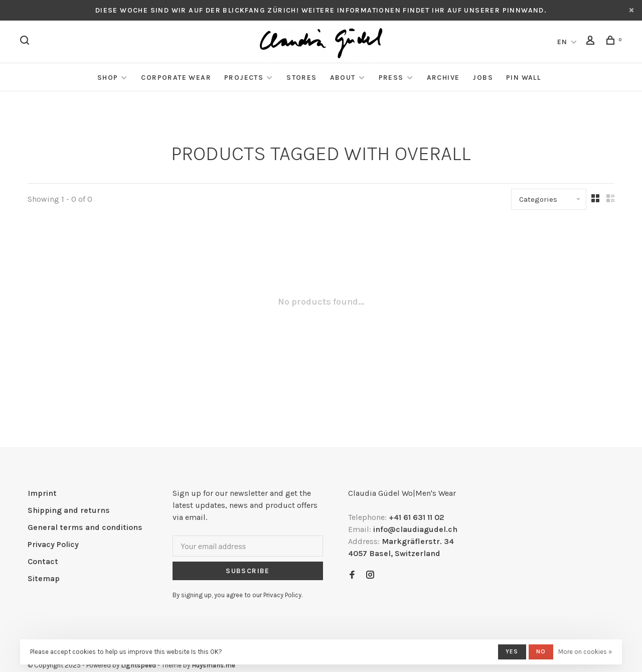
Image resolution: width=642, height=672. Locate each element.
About (343, 78)
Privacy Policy (53, 544)
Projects (244, 78)
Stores (301, 78)
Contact (43, 561)
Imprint (42, 493)
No (541, 651)
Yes (512, 651)
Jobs (483, 78)
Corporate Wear (176, 78)
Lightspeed (138, 665)
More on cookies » (585, 652)
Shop (108, 78)
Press (391, 78)
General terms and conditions (85, 527)
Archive (443, 78)
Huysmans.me (213, 665)
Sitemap (44, 578)
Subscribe (248, 571)
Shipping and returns (69, 510)
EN (563, 42)
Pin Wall (523, 78)
